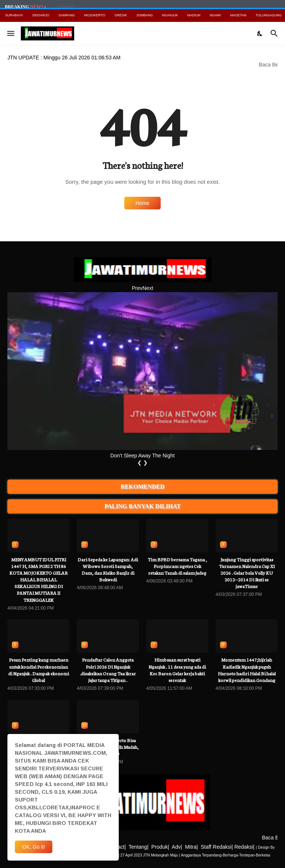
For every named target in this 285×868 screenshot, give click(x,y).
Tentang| (139, 847)
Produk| (160, 847)
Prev (137, 288)
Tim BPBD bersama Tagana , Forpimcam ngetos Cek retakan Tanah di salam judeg (177, 566)
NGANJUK (170, 15)
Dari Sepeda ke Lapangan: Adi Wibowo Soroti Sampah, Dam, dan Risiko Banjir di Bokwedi (108, 570)
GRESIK (121, 15)
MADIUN (194, 15)
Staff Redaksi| (217, 847)
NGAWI (215, 15)
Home (142, 203)
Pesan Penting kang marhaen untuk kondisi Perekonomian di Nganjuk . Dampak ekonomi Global (39, 670)
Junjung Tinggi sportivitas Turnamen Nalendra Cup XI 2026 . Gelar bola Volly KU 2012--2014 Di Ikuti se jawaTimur (247, 573)
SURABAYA (14, 15)
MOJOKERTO (95, 15)
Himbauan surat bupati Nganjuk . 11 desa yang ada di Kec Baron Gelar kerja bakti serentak (177, 670)
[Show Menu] (10, 33)
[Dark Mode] (260, 33)
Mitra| (191, 847)
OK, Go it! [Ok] (34, 847)
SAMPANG (66, 15)
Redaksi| (244, 847)
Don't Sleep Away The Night (142, 456)
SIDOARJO (41, 15)
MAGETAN (238, 15)
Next (148, 288)
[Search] (275, 33)
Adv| (177, 847)
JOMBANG (145, 15)
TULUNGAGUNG (269, 15)
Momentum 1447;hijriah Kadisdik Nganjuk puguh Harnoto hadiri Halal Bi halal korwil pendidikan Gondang (247, 670)
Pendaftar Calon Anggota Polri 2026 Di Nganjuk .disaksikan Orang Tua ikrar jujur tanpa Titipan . (108, 670)
